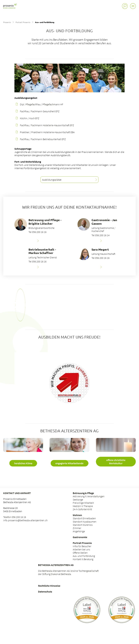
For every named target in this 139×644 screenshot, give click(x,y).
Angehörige (79, 531)
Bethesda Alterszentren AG (56, 565)
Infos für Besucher (82, 546)
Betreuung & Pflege (83, 493)
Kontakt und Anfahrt (17, 493)
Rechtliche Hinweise (49, 586)
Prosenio (7, 22)
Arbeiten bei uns (81, 549)
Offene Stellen (80, 553)
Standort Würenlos (83, 525)
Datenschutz (45, 592)
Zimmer (77, 528)
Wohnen (77, 515)
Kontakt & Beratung (83, 559)
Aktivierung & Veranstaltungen (89, 496)
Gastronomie (80, 537)
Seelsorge (78, 500)
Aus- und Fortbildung (84, 556)
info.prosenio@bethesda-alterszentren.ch (25, 520)
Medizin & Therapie (83, 506)
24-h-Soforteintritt (82, 509)
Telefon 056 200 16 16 (15, 517)
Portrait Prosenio (23, 22)
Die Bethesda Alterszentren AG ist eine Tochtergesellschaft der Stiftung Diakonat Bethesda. (68, 572)
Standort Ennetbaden (84, 518)
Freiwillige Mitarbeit (83, 503)
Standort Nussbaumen (85, 522)
